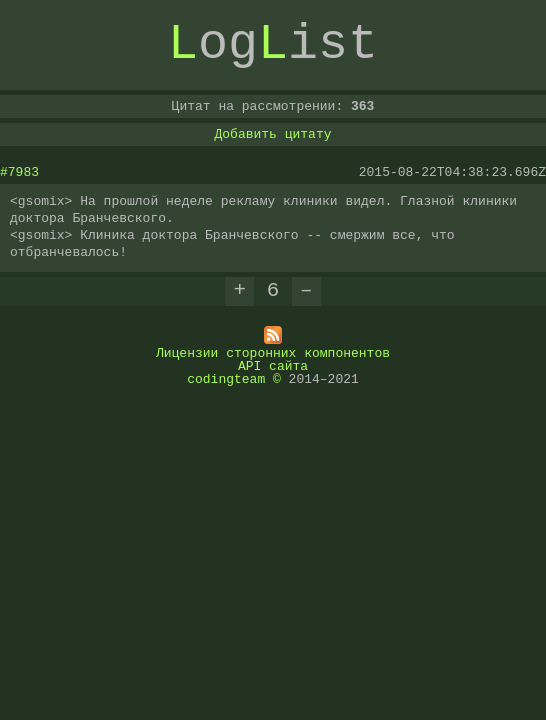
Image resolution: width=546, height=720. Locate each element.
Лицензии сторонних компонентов (273, 352)
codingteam (226, 378)
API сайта (273, 365)
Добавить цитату (272, 134)
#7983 (19, 172)
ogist (273, 45)
